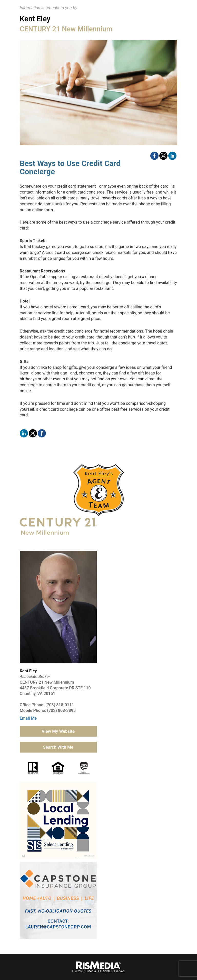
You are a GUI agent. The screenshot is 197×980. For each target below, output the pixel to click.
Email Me (28, 718)
